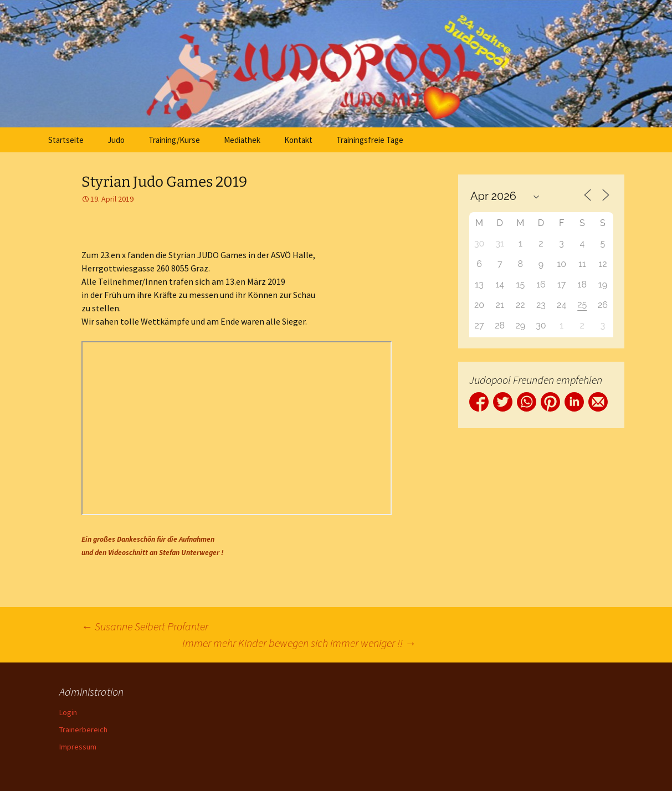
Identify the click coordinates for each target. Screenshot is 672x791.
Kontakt (298, 140)
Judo (116, 140)
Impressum (78, 747)
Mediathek (242, 140)
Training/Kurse (174, 140)
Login (68, 712)
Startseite (66, 140)
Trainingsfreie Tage (370, 140)
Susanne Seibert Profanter (145, 626)
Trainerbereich (83, 730)
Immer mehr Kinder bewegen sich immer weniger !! (299, 643)
